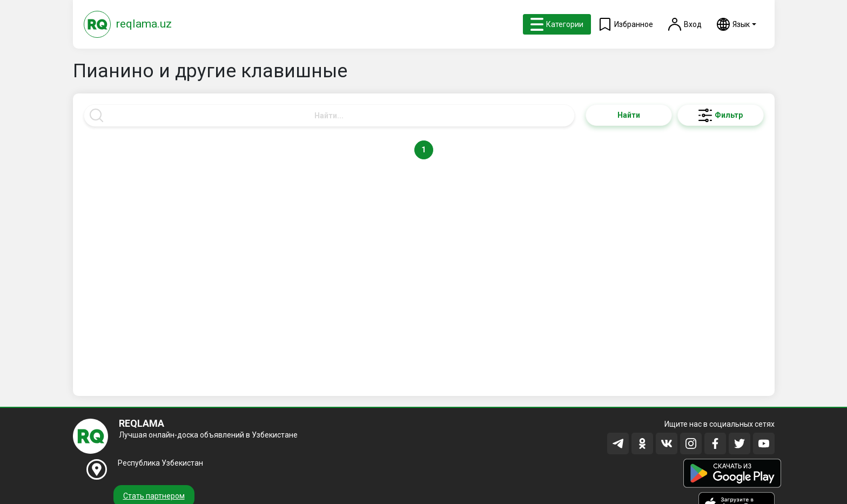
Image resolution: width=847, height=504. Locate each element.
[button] (737, 24)
